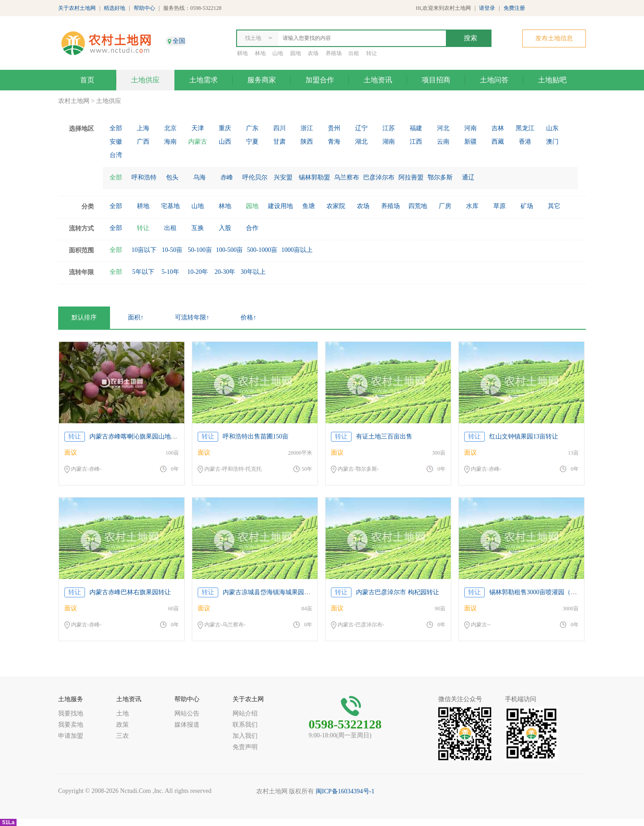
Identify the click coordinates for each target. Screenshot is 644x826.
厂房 (445, 206)
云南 (443, 142)
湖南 (389, 142)
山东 (552, 128)
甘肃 (280, 142)
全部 (116, 128)
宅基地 (170, 206)
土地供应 (145, 80)
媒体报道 (187, 725)
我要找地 (71, 713)
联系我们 (245, 725)
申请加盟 (71, 736)
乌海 (199, 177)
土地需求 (203, 80)
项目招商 (436, 80)
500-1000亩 (262, 250)
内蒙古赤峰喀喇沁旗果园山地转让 (136, 436)
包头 (172, 177)
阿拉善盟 (411, 177)
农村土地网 (74, 101)
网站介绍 (245, 713)
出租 (354, 53)
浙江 (307, 128)
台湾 (116, 155)
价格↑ (248, 317)
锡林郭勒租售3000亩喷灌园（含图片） (542, 592)
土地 (123, 713)
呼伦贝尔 (255, 177)
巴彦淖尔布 (379, 177)
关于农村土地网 (77, 8)
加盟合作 (320, 80)
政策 (123, 725)
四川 (280, 128)
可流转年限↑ (192, 317)
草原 (500, 206)
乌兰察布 (347, 177)
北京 (170, 128)
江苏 (389, 128)
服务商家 (262, 80)
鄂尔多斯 (440, 177)
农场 (313, 53)
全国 (179, 41)
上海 (143, 128)
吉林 (498, 128)
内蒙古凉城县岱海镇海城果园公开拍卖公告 (282, 592)
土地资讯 (378, 80)
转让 (372, 53)
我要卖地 (71, 725)
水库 (472, 206)
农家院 (336, 206)
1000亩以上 (297, 250)
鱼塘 (309, 206)
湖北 (361, 142)
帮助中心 (144, 8)
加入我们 (245, 736)
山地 (278, 53)
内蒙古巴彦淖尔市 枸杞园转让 (398, 592)
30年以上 (253, 272)
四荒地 (418, 206)
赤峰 (227, 177)
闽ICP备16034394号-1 (345, 791)
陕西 (307, 142)
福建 (416, 128)
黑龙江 (525, 128)
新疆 (470, 142)
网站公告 (187, 713)
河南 (470, 128)
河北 (443, 128)
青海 (334, 142)
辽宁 (361, 128)
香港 (525, 142)
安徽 (116, 142)
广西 (143, 142)
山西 (225, 142)
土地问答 (494, 80)
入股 (225, 228)
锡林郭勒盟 (314, 177)
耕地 (242, 53)
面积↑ (136, 317)
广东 (252, 128)
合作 (252, 228)
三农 (123, 736)
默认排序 (84, 317)
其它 (554, 206)
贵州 (334, 128)
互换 (198, 228)
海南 (170, 142)
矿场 (527, 206)
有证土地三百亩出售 (384, 436)
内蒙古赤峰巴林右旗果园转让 (130, 592)
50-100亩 (200, 250)
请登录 (487, 8)
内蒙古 (198, 142)
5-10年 (170, 272)
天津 (198, 128)
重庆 (225, 128)
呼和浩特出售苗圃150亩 (256, 436)
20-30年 (225, 272)
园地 (296, 53)
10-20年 (198, 272)
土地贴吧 (552, 80)
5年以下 (143, 272)
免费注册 (514, 8)
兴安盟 (283, 177)
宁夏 (252, 142)
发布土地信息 (554, 38)
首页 (87, 80)
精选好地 (114, 8)
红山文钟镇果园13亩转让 (524, 436)
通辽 (468, 177)
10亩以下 (144, 250)
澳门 (552, 142)
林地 (260, 53)
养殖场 (334, 53)
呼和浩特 (144, 177)
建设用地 (280, 206)
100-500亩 (230, 250)
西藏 (498, 142)
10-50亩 (172, 250)
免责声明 (245, 747)
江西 (416, 142)
